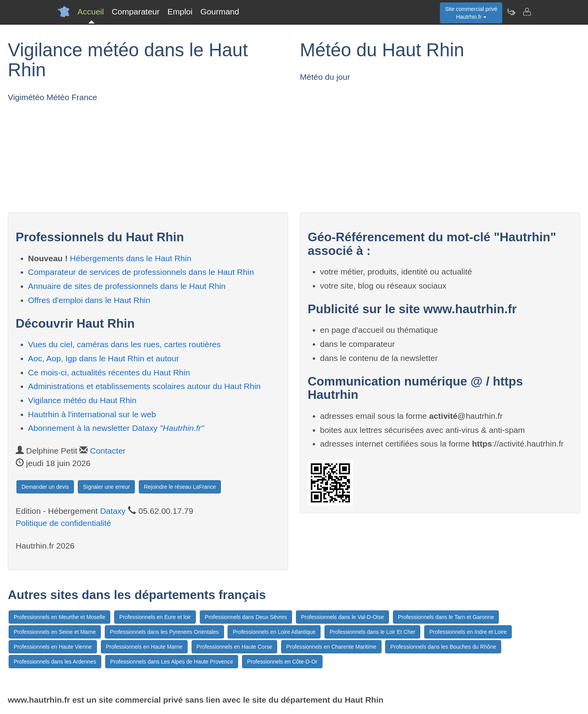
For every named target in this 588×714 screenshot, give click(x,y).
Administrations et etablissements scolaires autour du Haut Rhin (144, 386)
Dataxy (113, 511)
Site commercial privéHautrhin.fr (471, 13)
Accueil (91, 12)
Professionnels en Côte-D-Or (282, 662)
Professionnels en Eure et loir (155, 617)
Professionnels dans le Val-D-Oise (342, 617)
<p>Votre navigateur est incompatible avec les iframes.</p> (91, 156)
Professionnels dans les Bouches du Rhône (443, 647)
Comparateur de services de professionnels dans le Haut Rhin (141, 272)
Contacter (108, 451)
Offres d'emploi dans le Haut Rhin (89, 300)
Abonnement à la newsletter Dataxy (116, 428)
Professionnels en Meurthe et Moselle (59, 617)
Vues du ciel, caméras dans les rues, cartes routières (125, 344)
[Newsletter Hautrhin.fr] (511, 12)
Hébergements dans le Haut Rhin (131, 258)
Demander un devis (45, 487)
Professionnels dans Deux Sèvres (246, 617)
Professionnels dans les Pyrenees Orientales (164, 632)
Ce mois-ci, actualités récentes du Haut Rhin (109, 372)
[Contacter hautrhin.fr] (527, 12)
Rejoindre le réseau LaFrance (180, 487)
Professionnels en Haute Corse (235, 647)
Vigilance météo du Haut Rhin (82, 400)
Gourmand (220, 12)
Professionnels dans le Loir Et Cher (372, 632)
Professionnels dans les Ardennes (55, 662)
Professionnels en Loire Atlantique (274, 632)
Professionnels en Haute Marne (144, 647)
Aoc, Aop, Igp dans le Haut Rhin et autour (104, 358)
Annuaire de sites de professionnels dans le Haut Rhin (127, 286)
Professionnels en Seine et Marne (55, 632)
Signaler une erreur (106, 487)
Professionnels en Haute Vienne (53, 647)
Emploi (180, 12)
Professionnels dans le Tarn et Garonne (446, 617)
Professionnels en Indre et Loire (468, 632)
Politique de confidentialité (63, 523)
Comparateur (136, 12)
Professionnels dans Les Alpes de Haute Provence (172, 662)
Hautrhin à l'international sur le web (92, 414)
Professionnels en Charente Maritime (331, 647)
